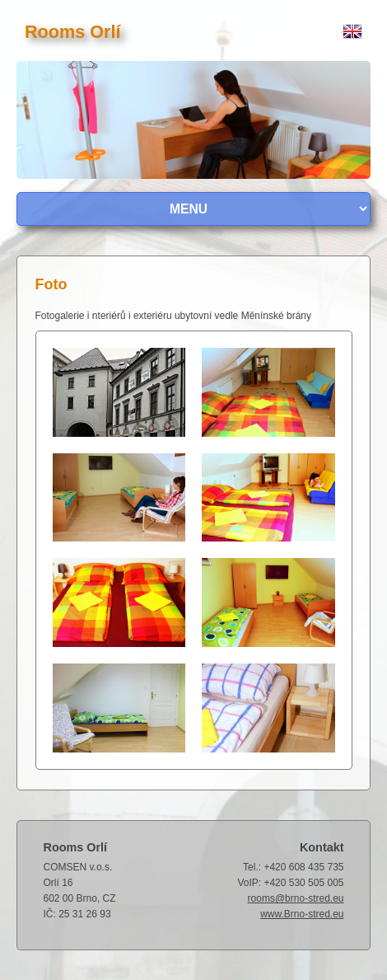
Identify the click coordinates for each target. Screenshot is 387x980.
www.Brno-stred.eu (302, 914)
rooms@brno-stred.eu (296, 898)
